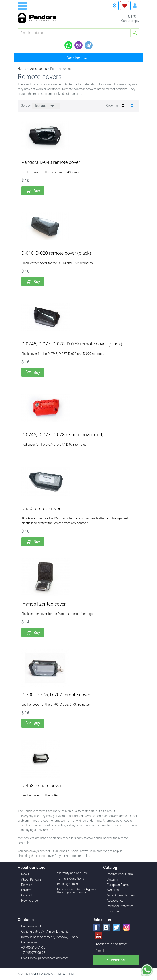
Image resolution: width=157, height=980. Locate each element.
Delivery (27, 885)
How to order (30, 901)
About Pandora (31, 879)
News (25, 874)
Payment (27, 890)
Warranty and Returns (72, 873)
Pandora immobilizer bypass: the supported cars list (77, 891)
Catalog (73, 58)
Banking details (67, 884)
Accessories (115, 901)
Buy (37, 191)
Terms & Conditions (70, 879)
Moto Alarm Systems (121, 895)
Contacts (27, 895)
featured (41, 106)
